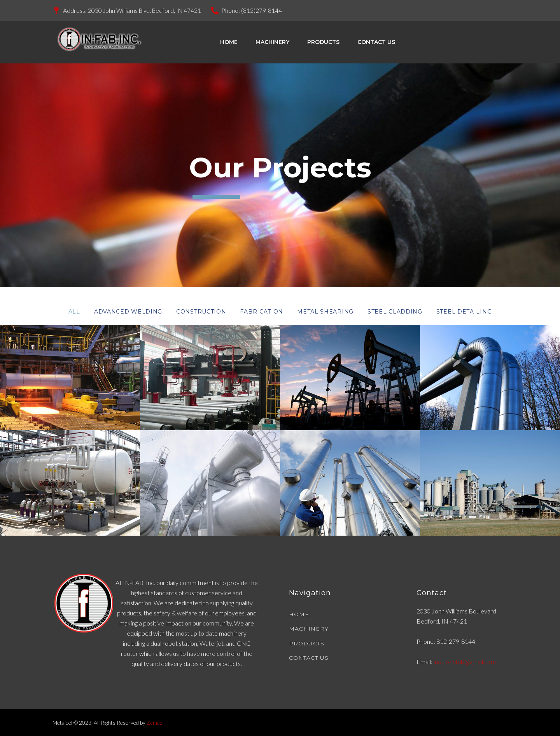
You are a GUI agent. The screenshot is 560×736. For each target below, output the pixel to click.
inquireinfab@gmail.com (465, 662)
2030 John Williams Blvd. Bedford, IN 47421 (146, 10)
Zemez (154, 723)
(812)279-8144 (265, 10)
